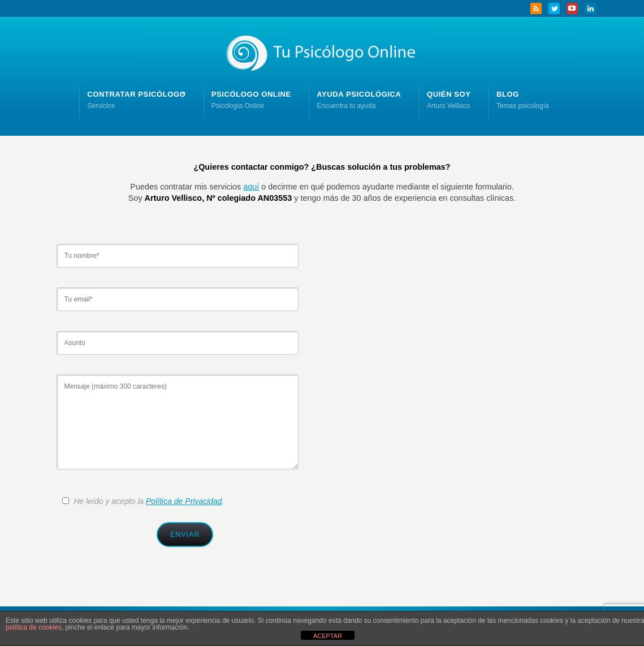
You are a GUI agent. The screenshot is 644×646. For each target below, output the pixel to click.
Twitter (554, 8)
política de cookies (34, 627)
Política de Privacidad (184, 501)
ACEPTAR (328, 636)
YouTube (572, 8)
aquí (251, 187)
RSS (536, 8)
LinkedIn (590, 8)
